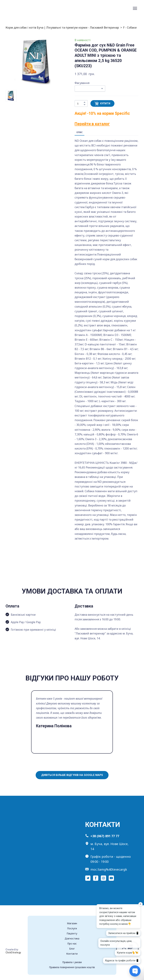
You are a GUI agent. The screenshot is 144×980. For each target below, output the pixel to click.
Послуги (72, 928)
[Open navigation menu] (135, 8)
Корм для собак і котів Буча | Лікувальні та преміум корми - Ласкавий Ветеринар (62, 28)
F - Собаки (130, 28)
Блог (72, 949)
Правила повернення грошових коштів (72, 967)
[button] (85, 102)
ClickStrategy (13, 952)
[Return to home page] (20, 8)
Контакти (72, 954)
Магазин (72, 923)
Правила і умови (72, 962)
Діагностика (72, 938)
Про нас (72, 944)
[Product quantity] (80, 103)
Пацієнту (72, 933)
